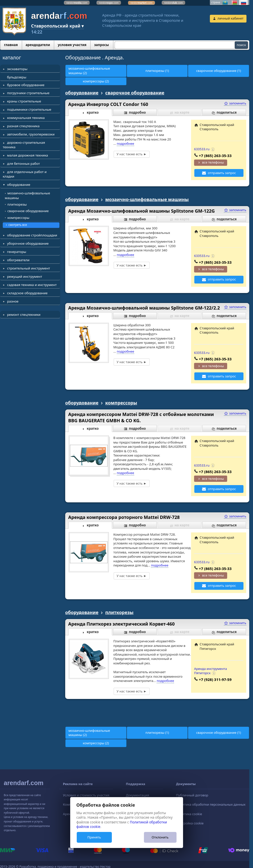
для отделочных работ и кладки (25, 174)
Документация (138, 795)
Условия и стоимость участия (86, 795)
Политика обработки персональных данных (211, 804)
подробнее (125, 143)
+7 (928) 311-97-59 (215, 679)
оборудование (19, 185)
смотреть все (18, 225)
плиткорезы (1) (157, 71)
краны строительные (24, 101)
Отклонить (160, 837)
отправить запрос (222, 173)
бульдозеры (17, 77)
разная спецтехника (23, 126)
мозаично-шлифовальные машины (27, 195)
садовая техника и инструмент (32, 285)
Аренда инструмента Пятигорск (210, 671)
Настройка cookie (190, 823)
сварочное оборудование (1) (219, 71)
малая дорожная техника (27, 155)
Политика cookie (189, 814)
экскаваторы (17, 69)
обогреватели (18, 260)
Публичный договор (192, 795)
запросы (101, 45)
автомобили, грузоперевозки (31, 134)
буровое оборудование (26, 85)
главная (11, 45)
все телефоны (213, 162)
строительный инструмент (28, 268)
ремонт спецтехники (24, 315)
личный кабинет (231, 18)
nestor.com (77, 3)
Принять (94, 837)
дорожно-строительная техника (24, 145)
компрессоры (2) (96, 81)
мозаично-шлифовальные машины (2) (89, 71)
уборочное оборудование (28, 243)
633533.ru (202, 149)
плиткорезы (17, 204)
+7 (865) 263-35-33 (215, 156)
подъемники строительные (29, 109)
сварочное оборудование (28, 211)
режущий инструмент (25, 276)
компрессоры (19, 218)
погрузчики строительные (28, 93)
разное (13, 301)
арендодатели (38, 45)
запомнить (235, 103)
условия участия (72, 45)
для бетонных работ (23, 164)
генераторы (17, 252)
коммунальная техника (26, 118)
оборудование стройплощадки (32, 235)
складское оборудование (27, 293)
